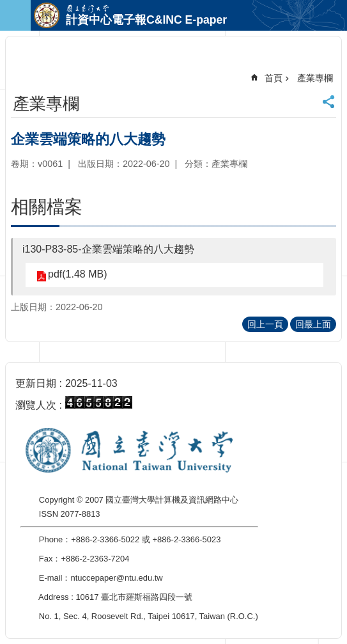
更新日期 (36, 383)
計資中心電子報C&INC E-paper (146, 20)
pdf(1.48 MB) (77, 274)
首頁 (274, 78)
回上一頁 (265, 324)
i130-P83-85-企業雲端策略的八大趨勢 (108, 249)
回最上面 (313, 324)
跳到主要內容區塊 (7, 7)
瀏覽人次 (36, 405)
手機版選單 (15, 15)
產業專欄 (315, 78)
